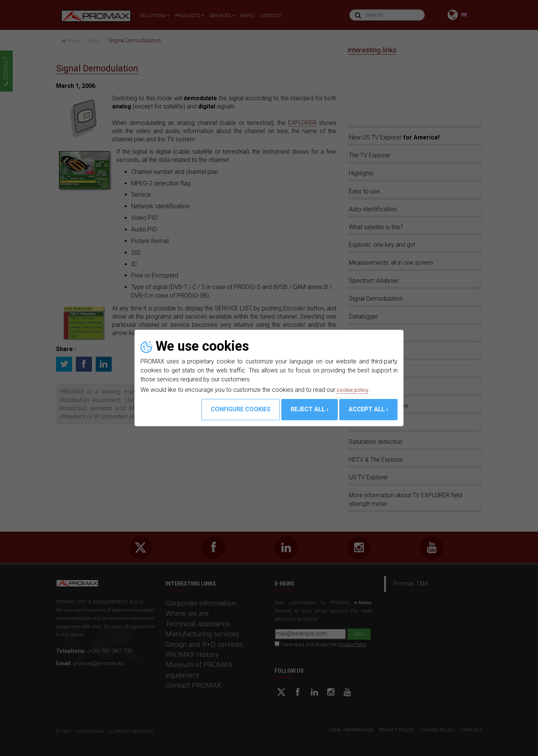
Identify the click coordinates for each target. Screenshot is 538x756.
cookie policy (354, 390)
